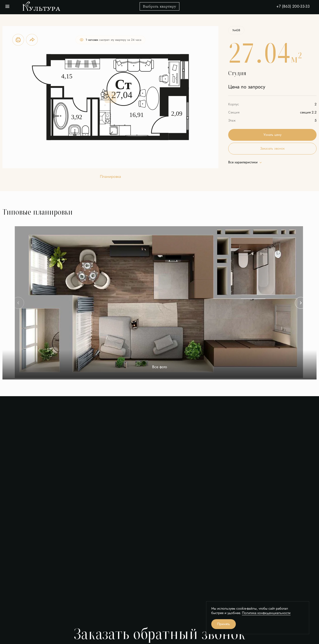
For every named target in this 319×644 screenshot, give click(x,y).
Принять (224, 624)
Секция (234, 112)
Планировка (110, 177)
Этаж (232, 120)
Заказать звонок (272, 148)
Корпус (234, 104)
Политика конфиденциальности (266, 613)
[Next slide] (301, 303)
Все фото (160, 367)
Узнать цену (272, 135)
